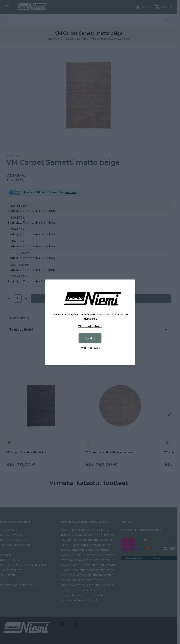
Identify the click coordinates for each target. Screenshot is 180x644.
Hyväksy (90, 338)
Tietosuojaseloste (90, 326)
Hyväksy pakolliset (90, 348)
